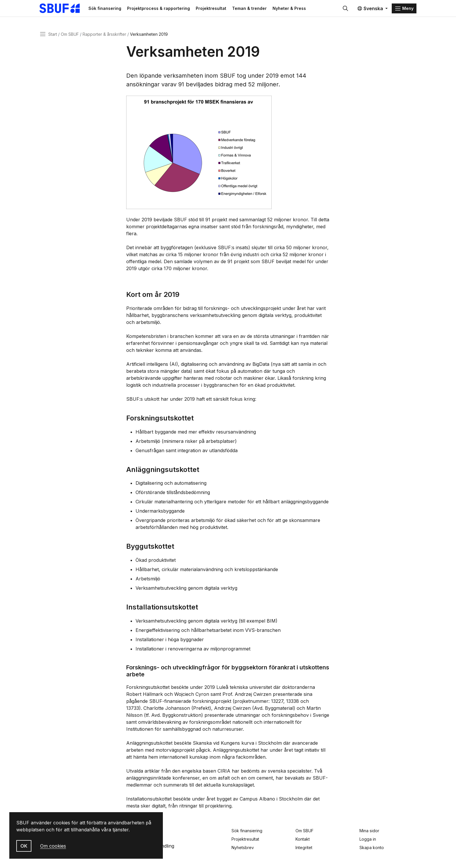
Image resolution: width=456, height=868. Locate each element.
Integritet (304, 847)
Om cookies (53, 846)
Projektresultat (219, 9)
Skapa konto (372, 847)
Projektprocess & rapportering (166, 9)
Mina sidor (369, 831)
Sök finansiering (247, 831)
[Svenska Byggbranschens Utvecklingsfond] (66, 9)
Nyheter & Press (297, 9)
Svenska (370, 9)
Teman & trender (257, 9)
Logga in (368, 839)
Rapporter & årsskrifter (104, 36)
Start (53, 36)
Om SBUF (70, 36)
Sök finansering (113, 9)
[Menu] (404, 9)
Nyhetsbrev (243, 847)
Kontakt (303, 839)
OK (24, 846)
